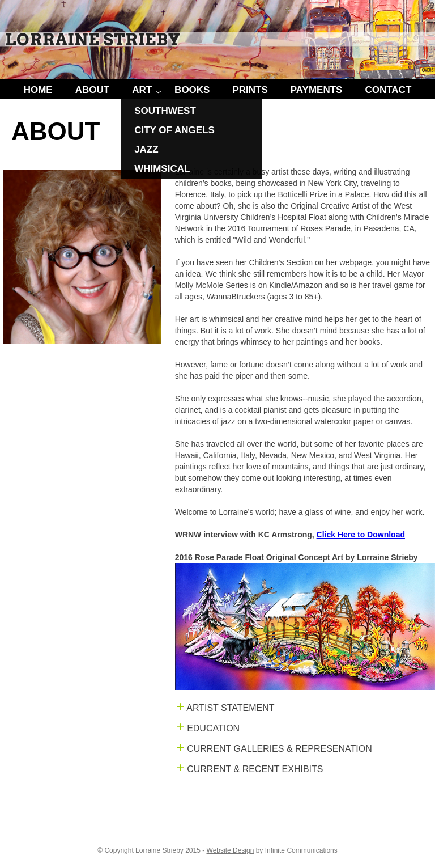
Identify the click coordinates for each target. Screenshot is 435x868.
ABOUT (92, 90)
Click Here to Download (361, 535)
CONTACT (388, 90)
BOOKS (192, 90)
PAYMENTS (317, 90)
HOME (38, 90)
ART (142, 90)
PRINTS (250, 90)
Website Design (231, 850)
